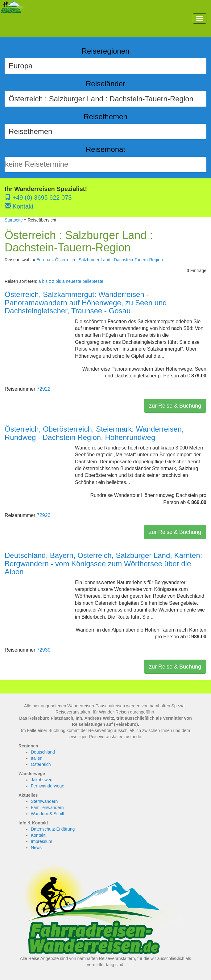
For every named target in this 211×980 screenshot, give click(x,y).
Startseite (14, 220)
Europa (43, 260)
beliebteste (93, 281)
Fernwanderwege (48, 786)
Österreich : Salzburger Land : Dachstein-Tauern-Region (109, 260)
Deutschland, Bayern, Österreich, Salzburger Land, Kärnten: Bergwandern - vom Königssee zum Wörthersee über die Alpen (103, 563)
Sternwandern (44, 801)
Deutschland (43, 752)
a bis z (45, 281)
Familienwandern (47, 807)
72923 (44, 515)
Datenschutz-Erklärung (53, 829)
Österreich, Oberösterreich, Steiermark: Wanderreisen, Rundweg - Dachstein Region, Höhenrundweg (94, 433)
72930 (44, 650)
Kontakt (19, 206)
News (36, 848)
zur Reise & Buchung (175, 406)
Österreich (41, 764)
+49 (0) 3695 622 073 (38, 197)
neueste (73, 281)
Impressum (41, 841)
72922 (44, 389)
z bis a (58, 281)
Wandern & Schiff (48, 814)
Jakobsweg (42, 780)
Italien (37, 758)
